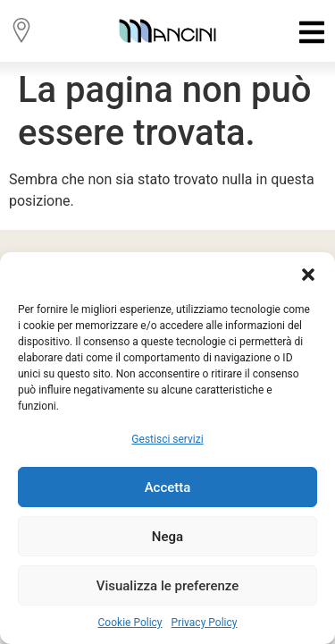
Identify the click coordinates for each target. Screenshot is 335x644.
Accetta (168, 487)
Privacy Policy (205, 623)
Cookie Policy (130, 623)
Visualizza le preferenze (168, 586)
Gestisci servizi (167, 439)
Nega (167, 537)
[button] (308, 275)
